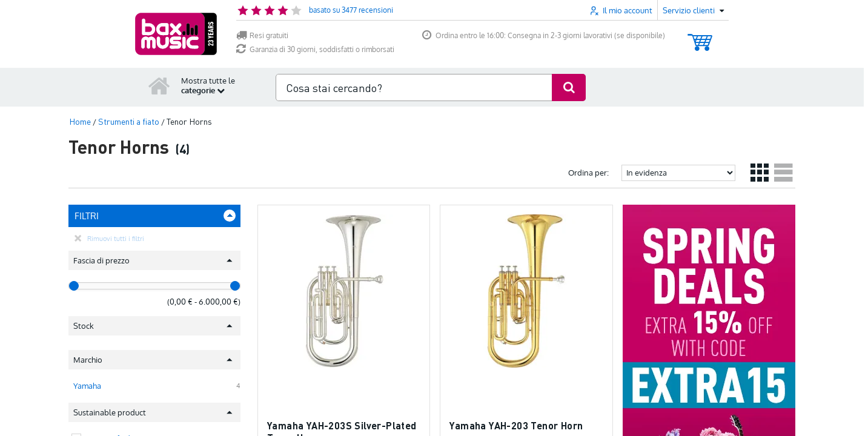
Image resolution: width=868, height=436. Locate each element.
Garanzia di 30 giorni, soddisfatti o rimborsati (315, 49)
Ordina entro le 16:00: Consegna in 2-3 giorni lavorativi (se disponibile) (544, 35)
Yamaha (87, 378)
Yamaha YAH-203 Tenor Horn (516, 425)
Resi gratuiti (262, 35)
